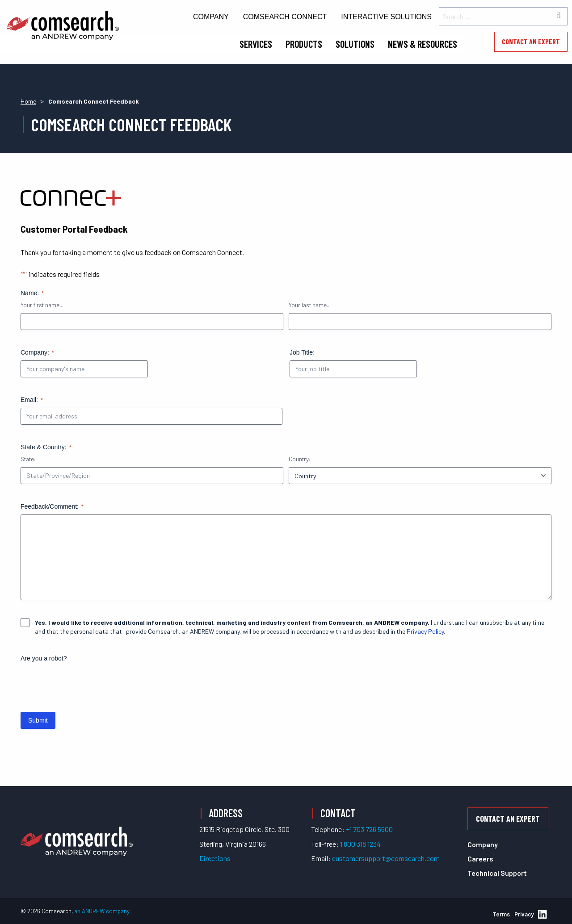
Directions (215, 858)
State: (28, 459)
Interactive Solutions (386, 17)
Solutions (355, 44)
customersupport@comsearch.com (386, 858)
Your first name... (42, 305)
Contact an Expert (531, 41)
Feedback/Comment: (52, 507)
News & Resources (423, 44)
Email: (32, 400)
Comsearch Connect (285, 17)
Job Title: (302, 352)
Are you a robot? (44, 658)
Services (256, 44)
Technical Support (497, 873)
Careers (480, 859)
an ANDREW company (102, 911)
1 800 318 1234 (360, 844)
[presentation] (88, 684)
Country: (299, 459)
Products (304, 44)
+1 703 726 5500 (369, 829)
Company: (37, 353)
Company (211, 17)
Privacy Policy (425, 631)
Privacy (524, 914)
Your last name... (310, 305)
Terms (501, 914)
